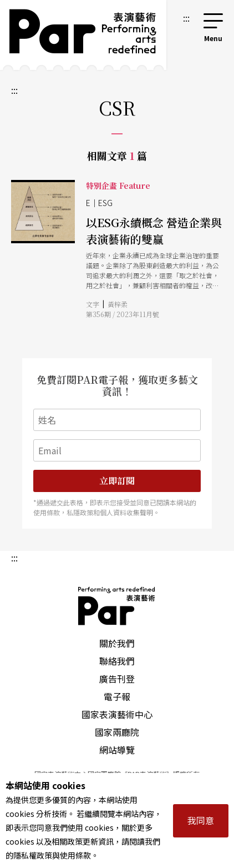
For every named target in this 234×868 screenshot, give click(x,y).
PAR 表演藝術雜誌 (117, 606)
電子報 (117, 696)
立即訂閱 (117, 481)
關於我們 (117, 643)
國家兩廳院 (117, 732)
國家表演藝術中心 (117, 714)
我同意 (201, 820)
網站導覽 (117, 750)
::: (186, 18)
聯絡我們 (117, 661)
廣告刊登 (117, 679)
